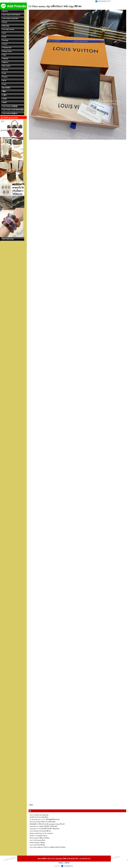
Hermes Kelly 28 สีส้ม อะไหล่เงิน (39, 838)
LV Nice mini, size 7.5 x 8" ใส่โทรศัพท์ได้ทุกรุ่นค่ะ (45, 819)
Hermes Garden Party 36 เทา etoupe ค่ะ (41, 833)
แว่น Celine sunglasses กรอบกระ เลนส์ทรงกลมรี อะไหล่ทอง (48, 847)
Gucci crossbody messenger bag (39, 815)
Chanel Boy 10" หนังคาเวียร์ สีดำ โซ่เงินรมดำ (44, 826)
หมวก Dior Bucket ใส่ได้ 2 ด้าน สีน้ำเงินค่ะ (43, 822)
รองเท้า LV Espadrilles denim (38, 836)
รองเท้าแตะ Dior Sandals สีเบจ (39, 817)
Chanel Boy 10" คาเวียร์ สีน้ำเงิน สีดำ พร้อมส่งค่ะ (44, 829)
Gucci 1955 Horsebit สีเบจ (37, 840)
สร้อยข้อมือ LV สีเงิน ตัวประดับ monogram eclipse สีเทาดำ (47, 824)
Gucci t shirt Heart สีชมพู (37, 845)
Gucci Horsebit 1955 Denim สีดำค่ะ (40, 831)
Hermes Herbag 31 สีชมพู (37, 843)
